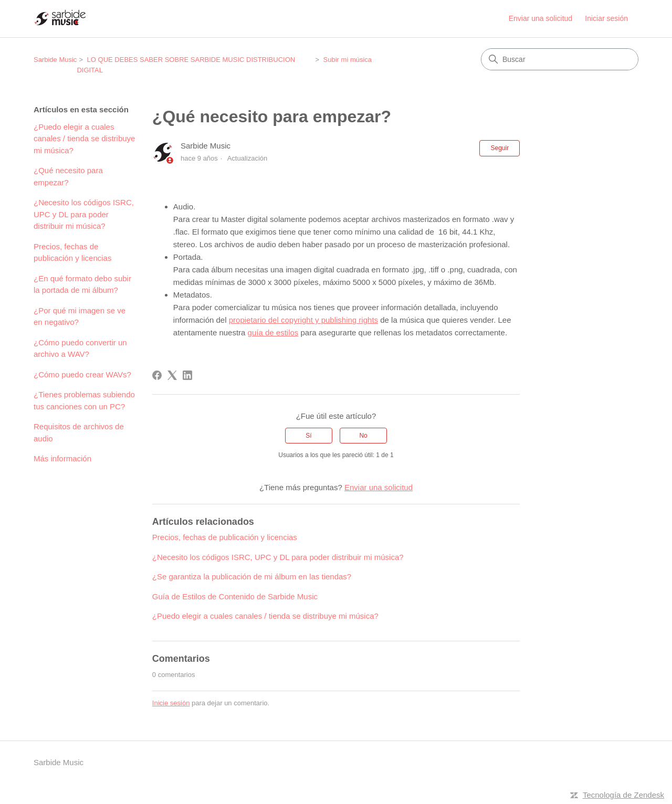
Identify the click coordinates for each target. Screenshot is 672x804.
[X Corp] (172, 375)
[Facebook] (157, 375)
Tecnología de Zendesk (623, 795)
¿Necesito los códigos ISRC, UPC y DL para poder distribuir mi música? (84, 214)
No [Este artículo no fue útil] (363, 436)
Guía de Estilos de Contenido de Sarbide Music (235, 596)
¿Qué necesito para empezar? (68, 176)
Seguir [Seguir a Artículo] (500, 148)
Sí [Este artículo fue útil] (308, 436)
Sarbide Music (55, 60)
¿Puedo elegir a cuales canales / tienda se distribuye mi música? (84, 139)
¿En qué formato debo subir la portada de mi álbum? (82, 284)
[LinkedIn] (187, 375)
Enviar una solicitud (540, 18)
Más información (62, 458)
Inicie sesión (171, 703)
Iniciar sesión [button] (606, 18)
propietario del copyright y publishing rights (303, 320)
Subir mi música (348, 60)
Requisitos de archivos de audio (79, 432)
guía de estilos (273, 332)
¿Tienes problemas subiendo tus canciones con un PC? (84, 400)
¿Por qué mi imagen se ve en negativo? (80, 316)
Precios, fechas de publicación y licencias (72, 252)
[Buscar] (560, 59)
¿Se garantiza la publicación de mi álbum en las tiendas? (252, 576)
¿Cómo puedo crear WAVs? (82, 374)
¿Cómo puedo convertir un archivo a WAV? (80, 348)
